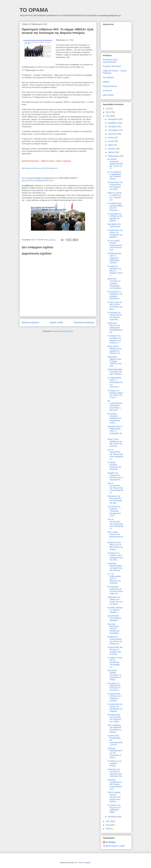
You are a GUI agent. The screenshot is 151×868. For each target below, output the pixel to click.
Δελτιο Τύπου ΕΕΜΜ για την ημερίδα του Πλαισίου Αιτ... (114, 350)
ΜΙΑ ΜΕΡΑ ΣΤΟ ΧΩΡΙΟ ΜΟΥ (114, 225)
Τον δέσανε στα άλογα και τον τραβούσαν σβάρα (114, 809)
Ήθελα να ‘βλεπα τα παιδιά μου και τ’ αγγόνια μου (115, 196)
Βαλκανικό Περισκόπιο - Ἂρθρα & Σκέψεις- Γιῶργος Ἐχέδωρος (46, 161)
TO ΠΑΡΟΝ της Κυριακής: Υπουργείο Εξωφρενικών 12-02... (114, 511)
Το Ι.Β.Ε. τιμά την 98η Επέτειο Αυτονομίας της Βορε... (115, 306)
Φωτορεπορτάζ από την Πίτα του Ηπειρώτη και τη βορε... (114, 718)
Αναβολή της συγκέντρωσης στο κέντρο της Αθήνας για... (115, 640)
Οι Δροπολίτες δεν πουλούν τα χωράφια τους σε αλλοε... (115, 651)
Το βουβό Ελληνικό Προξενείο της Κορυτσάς (114, 466)
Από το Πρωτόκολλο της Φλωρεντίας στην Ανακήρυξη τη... (115, 488)
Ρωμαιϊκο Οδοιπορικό (112, 66)
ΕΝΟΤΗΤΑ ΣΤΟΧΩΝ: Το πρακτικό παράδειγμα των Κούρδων (114, 283)
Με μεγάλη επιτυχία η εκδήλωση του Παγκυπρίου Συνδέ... (114, 418)
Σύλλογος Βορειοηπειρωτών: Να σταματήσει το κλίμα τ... (115, 753)
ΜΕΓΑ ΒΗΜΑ (108, 95)
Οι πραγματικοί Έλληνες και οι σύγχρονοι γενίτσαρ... (115, 697)
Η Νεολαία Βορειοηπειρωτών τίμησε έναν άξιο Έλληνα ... (115, 567)
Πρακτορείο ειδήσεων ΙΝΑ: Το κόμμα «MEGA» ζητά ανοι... (115, 361)
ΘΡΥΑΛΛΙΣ (108, 91)
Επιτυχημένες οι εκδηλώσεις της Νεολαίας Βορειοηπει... (115, 295)
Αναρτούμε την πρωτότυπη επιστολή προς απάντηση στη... (115, 773)
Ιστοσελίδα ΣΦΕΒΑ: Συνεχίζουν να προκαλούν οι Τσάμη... (114, 675)
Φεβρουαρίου (114, 156)
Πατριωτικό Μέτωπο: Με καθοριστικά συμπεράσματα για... (115, 328)
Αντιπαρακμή (108, 77)
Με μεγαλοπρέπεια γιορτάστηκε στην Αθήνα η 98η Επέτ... (115, 405)
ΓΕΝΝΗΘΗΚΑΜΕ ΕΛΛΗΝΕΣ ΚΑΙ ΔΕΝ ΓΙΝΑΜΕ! (115, 372)
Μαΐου (111, 145)
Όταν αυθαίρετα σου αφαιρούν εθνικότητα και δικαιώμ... (114, 729)
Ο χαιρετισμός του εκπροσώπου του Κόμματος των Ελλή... (115, 186)
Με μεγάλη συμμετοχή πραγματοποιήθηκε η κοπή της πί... (115, 164)
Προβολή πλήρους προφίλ (114, 846)
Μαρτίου (112, 152)
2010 (108, 825)
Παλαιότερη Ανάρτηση (84, 322)
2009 (108, 829)
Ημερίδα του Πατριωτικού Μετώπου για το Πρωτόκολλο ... (115, 476)
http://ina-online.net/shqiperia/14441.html (38, 180)
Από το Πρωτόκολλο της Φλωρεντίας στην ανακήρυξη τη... (115, 454)
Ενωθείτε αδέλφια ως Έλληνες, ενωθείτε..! (115, 610)
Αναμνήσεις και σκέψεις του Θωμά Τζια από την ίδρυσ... (115, 600)
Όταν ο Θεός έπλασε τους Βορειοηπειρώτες (115, 535)
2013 (108, 112)
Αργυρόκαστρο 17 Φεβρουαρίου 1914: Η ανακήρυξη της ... (115, 431)
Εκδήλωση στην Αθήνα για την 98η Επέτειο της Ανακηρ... (115, 546)
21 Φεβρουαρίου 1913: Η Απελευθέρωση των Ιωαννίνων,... (115, 382)
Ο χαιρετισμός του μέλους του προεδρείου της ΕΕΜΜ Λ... (115, 234)
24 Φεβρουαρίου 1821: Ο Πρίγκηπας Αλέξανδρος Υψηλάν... (114, 258)
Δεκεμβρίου (113, 119)
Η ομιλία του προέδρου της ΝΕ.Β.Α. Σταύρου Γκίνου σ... (115, 271)
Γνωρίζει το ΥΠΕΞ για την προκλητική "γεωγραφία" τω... (115, 662)
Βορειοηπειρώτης (110, 86)
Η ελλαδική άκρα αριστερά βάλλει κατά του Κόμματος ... (115, 207)
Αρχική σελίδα (56, 322)
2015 (108, 109)
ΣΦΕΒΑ (106, 82)
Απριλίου (112, 149)
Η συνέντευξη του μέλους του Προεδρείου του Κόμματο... (115, 708)
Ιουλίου (111, 138)
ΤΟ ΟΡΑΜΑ (34, 10)
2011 (108, 821)
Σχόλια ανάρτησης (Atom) (63, 331)
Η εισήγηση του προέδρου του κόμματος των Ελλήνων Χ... (114, 339)
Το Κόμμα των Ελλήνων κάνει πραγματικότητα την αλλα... (115, 556)
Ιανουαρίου (113, 817)
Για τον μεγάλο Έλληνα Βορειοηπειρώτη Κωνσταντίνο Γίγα (115, 245)
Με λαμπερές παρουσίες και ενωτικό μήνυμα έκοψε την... (115, 590)
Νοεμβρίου (113, 123)
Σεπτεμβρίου (114, 130)
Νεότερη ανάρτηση (30, 322)
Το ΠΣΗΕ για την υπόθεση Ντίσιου (114, 763)
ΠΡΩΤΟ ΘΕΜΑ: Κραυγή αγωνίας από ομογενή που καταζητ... (114, 797)
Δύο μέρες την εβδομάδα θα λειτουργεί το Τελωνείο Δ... (114, 687)
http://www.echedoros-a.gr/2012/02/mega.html (40, 168)
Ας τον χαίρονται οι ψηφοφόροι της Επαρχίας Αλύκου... (114, 175)
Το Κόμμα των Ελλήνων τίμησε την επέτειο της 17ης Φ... (115, 394)
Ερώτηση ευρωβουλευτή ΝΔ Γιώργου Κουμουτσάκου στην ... (115, 784)
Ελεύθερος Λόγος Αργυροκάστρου (110, 61)
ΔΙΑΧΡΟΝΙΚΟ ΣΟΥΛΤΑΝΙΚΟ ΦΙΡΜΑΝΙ (114, 618)
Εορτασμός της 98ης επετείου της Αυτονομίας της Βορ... (115, 499)
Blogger (87, 863)
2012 (108, 116)
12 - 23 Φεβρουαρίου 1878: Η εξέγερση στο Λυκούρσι (114, 578)
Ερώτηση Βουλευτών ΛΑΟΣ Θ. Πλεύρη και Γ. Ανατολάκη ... (114, 629)
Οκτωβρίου (113, 126)
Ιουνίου (111, 141)
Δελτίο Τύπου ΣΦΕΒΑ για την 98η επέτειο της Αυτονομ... (115, 443)
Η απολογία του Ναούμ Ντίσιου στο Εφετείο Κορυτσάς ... (115, 316)
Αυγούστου (113, 134)
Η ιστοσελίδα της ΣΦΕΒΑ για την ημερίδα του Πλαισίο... (115, 217)
